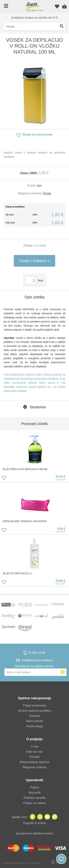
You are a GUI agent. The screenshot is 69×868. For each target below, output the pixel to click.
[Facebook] (32, 817)
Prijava (34, 787)
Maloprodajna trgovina (34, 762)
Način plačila (34, 721)
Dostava (34, 716)
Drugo (47, 193)
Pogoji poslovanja (34, 705)
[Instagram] (39, 817)
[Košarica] (64, 6)
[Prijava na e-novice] (63, 672)
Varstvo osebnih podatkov (34, 711)
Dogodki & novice (34, 823)
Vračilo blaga (35, 726)
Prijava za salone (35, 803)
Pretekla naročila (34, 798)
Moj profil (34, 793)
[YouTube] (46, 817)
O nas (34, 746)
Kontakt (34, 757)
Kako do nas (34, 752)
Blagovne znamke (34, 767)
